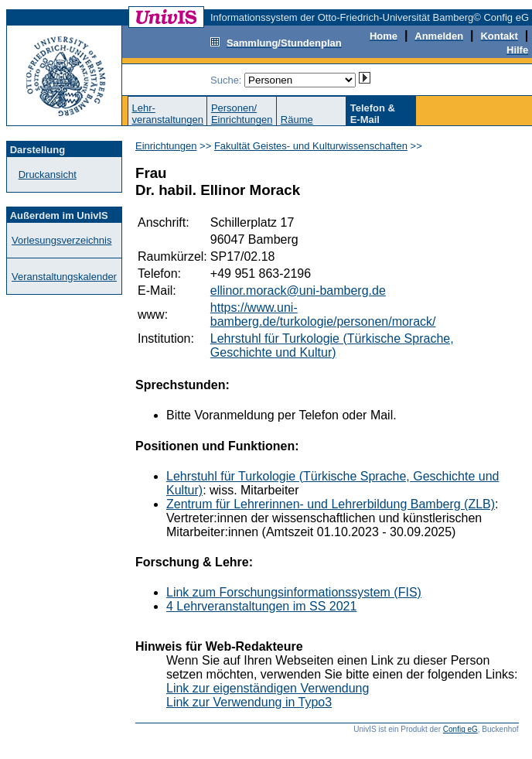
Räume (297, 120)
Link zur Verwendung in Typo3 (249, 702)
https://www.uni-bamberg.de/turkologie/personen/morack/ (323, 315)
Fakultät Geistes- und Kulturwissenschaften (311, 146)
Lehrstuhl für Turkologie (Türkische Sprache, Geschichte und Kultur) (332, 345)
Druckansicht (48, 174)
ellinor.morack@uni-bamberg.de (298, 291)
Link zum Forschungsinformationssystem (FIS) (294, 592)
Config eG (460, 729)
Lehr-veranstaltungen (167, 114)
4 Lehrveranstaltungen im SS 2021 (261, 606)
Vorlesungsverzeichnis (61, 240)
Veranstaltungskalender (64, 277)
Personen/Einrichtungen (242, 114)
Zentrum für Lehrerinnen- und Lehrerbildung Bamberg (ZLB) (331, 504)
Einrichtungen (166, 146)
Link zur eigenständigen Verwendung (268, 688)
